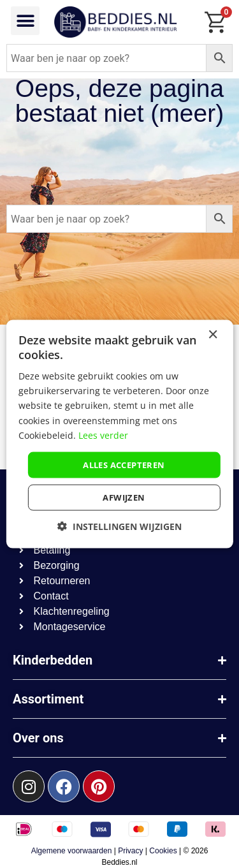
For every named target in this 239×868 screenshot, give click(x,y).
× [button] (213, 335)
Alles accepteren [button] (124, 464)
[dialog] (119, 434)
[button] (25, 21)
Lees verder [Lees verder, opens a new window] (103, 435)
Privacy (130, 851)
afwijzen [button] (124, 497)
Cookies (163, 851)
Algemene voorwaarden (72, 851)
